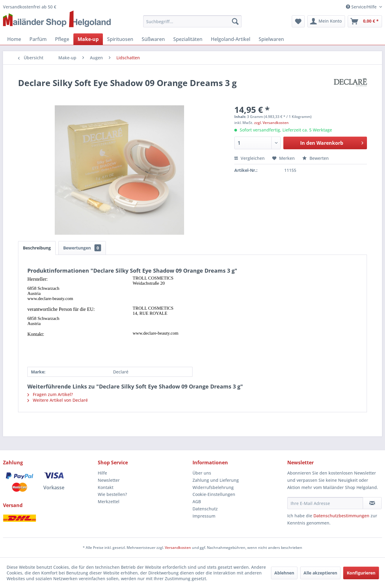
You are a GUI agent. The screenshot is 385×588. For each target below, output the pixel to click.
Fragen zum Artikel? (50, 394)
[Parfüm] (38, 39)
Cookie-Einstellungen (214, 494)
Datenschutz (205, 509)
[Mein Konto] (326, 21)
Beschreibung (37, 248)
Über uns (202, 473)
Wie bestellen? (112, 494)
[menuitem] (192, 21)
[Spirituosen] (120, 39)
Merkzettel (109, 501)
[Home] (14, 39)
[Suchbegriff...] (192, 21)
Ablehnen (284, 573)
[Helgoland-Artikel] (231, 39)
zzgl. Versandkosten (271, 123)
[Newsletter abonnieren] (372, 503)
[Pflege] (62, 39)
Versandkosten (178, 548)
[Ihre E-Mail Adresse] (325, 503)
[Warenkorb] (365, 21)
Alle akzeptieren (320, 573)
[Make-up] (88, 39)
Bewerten (316, 158)
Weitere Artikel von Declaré (58, 400)
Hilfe (102, 473)
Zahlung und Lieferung (216, 480)
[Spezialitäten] (188, 39)
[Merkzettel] (298, 21)
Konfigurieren (361, 573)
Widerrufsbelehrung (213, 487)
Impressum (204, 516)
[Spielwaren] (271, 39)
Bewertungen (82, 248)
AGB (197, 501)
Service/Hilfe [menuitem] (362, 7)
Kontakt (106, 487)
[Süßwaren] (153, 39)
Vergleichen (249, 158)
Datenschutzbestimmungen (341, 516)
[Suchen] (235, 21)
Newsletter (109, 480)
